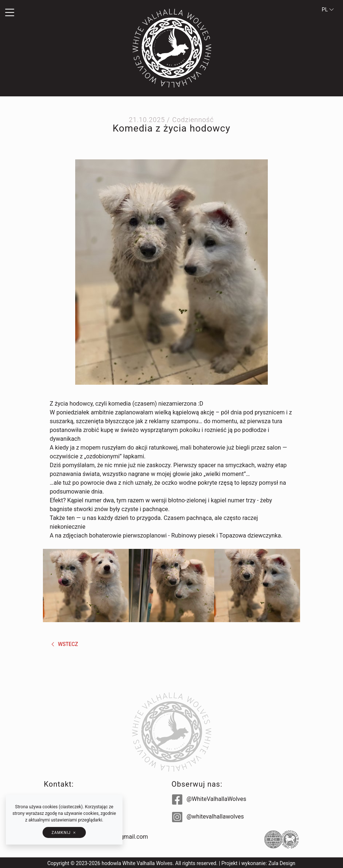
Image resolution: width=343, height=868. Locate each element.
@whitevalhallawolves (208, 817)
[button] (57, 13)
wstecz (64, 644)
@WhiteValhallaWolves (209, 799)
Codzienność (193, 120)
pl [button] (328, 10)
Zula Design (282, 863)
